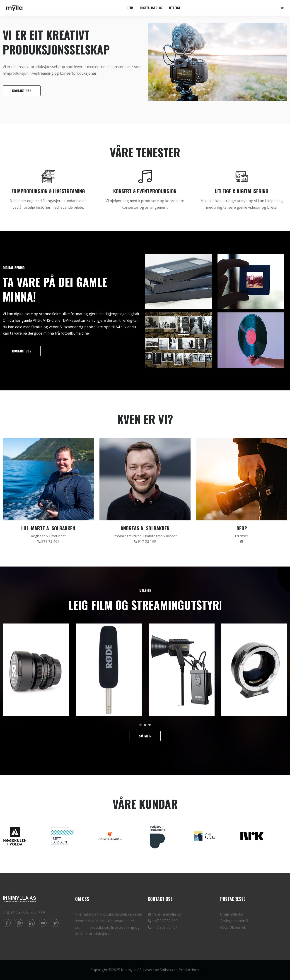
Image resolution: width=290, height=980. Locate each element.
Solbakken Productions (179, 970)
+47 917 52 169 (165, 921)
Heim (130, 8)
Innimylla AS (131, 970)
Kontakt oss (22, 91)
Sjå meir (145, 736)
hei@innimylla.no (167, 914)
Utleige (175, 8)
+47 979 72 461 (165, 927)
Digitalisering (151, 8)
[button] (140, 725)
